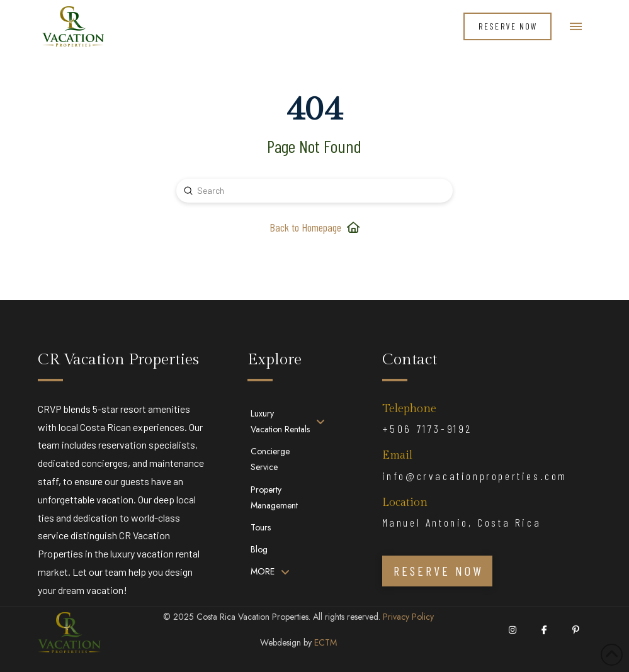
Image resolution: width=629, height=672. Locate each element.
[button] (576, 27)
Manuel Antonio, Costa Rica (462, 522)
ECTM (326, 642)
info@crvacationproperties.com (475, 476)
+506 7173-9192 (427, 428)
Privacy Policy (408, 617)
